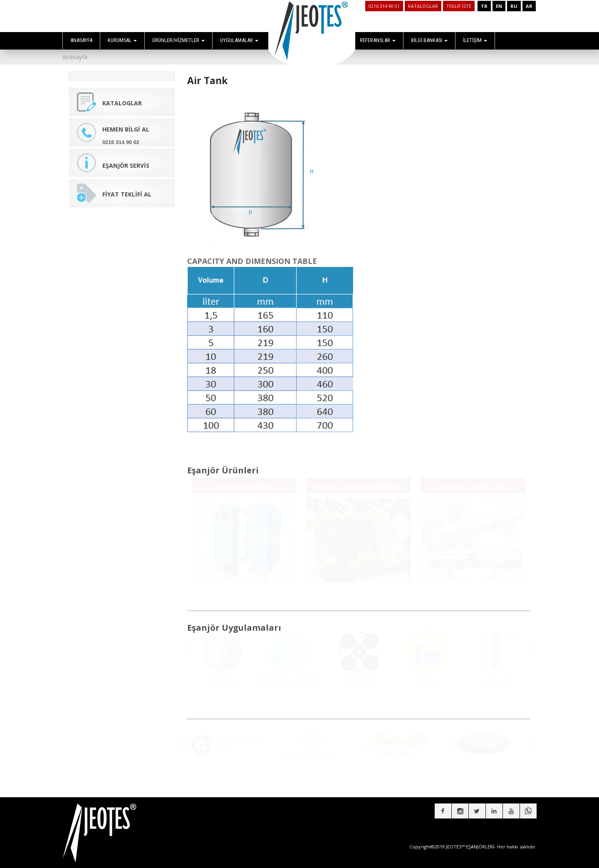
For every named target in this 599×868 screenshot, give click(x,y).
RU (514, 6)
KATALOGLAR (423, 6)
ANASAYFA (81, 40)
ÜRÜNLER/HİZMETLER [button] (178, 40)
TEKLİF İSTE (459, 6)
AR (529, 6)
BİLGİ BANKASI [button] (429, 40)
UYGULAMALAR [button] (239, 40)
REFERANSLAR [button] (378, 40)
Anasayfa (75, 57)
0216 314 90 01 (384, 6)
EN (499, 6)
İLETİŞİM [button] (475, 40)
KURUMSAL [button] (122, 40)
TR (484, 6)
